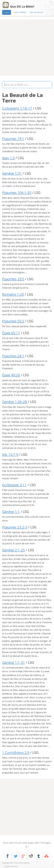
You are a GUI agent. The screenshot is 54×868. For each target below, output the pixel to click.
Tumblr (39, 856)
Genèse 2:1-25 (14, 550)
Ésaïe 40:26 (11, 375)
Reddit (31, 856)
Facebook (8, 856)
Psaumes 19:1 (13, 139)
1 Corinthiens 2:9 (16, 752)
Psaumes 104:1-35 (17, 192)
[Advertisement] (27, 47)
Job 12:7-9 (10, 454)
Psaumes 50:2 (13, 321)
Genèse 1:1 (11, 512)
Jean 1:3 (8, 158)
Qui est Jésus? (37, 12)
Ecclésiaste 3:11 (14, 485)
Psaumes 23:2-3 (15, 527)
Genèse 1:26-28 (15, 402)
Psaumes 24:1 (13, 356)
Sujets (7, 12)
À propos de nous (11, 866)
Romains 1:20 (13, 294)
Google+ (23, 856)
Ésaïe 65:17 (11, 333)
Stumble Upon (47, 856)
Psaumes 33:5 (13, 279)
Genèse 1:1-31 (14, 662)
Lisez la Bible (20, 12)
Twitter (15, 856)
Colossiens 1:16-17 (17, 108)
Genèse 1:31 (12, 173)
